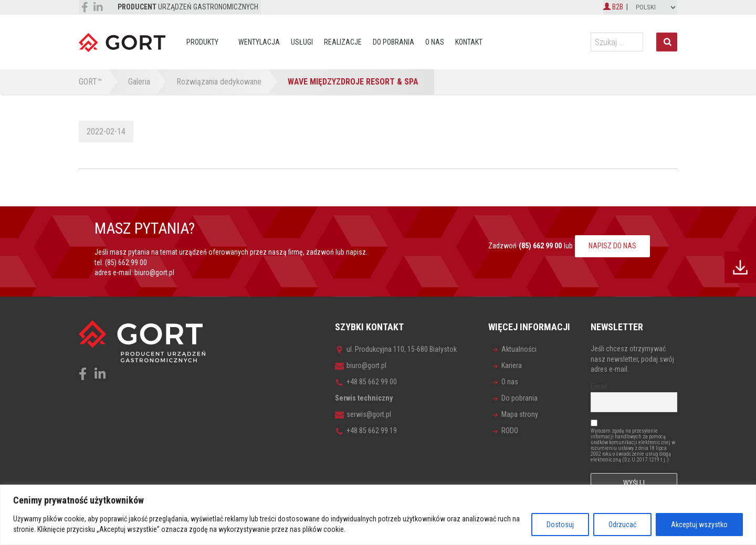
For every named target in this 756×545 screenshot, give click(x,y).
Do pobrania (393, 42)
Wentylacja (259, 42)
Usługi (302, 42)
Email (599, 386)
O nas (435, 42)
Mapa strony (520, 414)
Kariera (512, 365)
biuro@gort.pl (154, 272)
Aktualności (519, 349)
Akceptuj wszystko (699, 525)
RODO (510, 431)
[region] (378, 515)
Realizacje (343, 42)
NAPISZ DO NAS (612, 246)
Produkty (202, 42)
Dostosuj (560, 525)
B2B (613, 7)
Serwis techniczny (364, 398)
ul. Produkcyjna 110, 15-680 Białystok (396, 349)
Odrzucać (622, 525)
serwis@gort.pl (363, 414)
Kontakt (469, 42)
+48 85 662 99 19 (366, 431)
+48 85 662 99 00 (366, 382)
